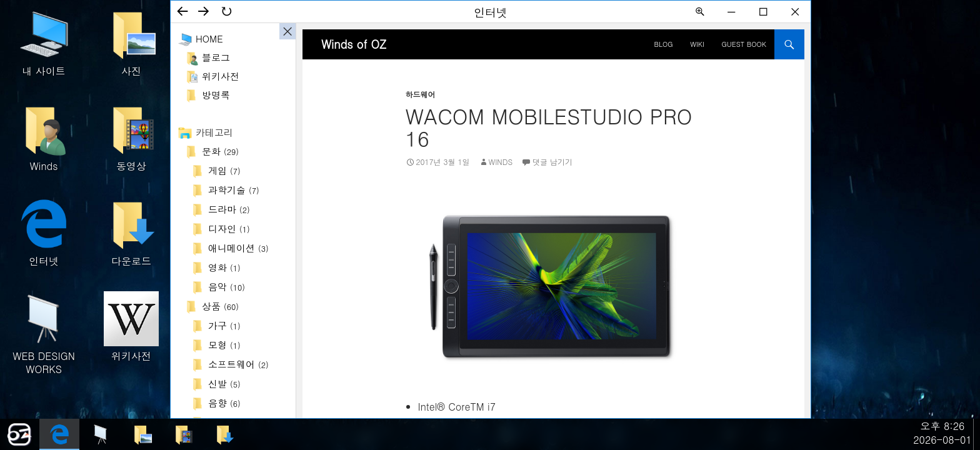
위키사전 (131, 327)
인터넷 (44, 232)
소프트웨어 (238, 364)
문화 (220, 151)
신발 (224, 383)
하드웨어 (421, 94)
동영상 (131, 137)
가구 (224, 325)
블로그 (216, 57)
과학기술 (234, 190)
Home (209, 38)
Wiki (697, 44)
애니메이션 (238, 248)
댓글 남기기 (552, 162)
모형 (224, 345)
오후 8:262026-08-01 (942, 433)
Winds (44, 137)
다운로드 (131, 232)
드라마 (229, 209)
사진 (131, 42)
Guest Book (744, 44)
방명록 (216, 95)
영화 (224, 267)
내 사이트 (44, 42)
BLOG (664, 44)
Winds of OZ (354, 44)
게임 (224, 170)
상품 (220, 306)
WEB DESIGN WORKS (44, 333)
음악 (227, 287)
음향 (224, 403)
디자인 (229, 228)
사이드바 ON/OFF (287, 31)
